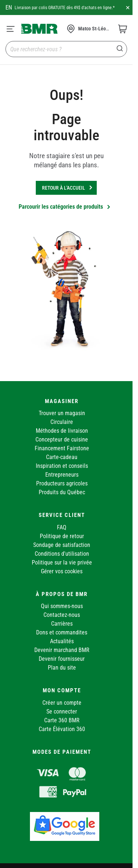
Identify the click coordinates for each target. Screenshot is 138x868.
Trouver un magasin (62, 413)
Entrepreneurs (62, 475)
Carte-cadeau (62, 457)
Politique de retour (62, 536)
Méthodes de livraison (62, 431)
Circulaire (62, 422)
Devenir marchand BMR (62, 650)
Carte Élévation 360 (62, 729)
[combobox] (66, 49)
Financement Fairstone (62, 448)
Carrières (62, 624)
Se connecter (62, 711)
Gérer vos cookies (62, 571)
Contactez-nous (62, 615)
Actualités (62, 641)
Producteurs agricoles (62, 483)
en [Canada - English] (9, 8)
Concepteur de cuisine (62, 439)
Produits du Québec (62, 492)
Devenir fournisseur (62, 659)
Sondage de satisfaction (62, 545)
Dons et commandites (62, 632)
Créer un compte (62, 703)
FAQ (62, 527)
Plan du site (62, 668)
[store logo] (39, 29)
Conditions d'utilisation (62, 554)
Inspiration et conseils (62, 466)
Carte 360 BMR (62, 720)
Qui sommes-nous (62, 606)
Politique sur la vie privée (62, 562)
